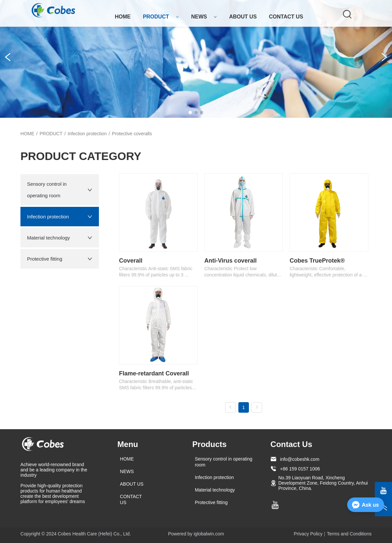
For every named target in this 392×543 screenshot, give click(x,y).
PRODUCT (161, 17)
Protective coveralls (132, 134)
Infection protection (87, 134)
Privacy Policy (308, 534)
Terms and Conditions (349, 534)
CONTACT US (286, 17)
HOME (123, 17)
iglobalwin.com (209, 534)
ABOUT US (243, 17)
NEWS (204, 17)
